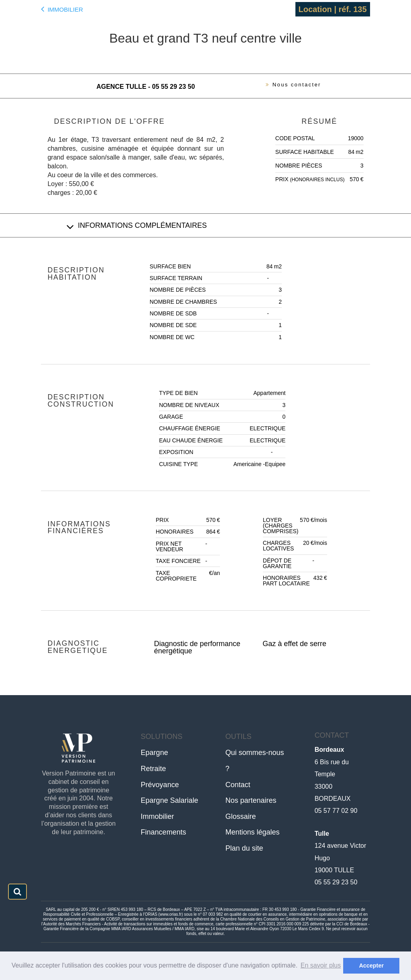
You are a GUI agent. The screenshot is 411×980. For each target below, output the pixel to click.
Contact (238, 785)
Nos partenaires (251, 800)
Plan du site (244, 848)
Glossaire (241, 816)
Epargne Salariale (170, 800)
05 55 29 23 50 (336, 882)
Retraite (154, 769)
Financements (164, 832)
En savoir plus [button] (321, 965)
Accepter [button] (371, 966)
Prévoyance (160, 785)
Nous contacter (288, 86)
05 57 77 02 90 (336, 811)
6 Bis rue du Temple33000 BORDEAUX (333, 774)
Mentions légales (253, 832)
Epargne (155, 753)
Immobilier (62, 9)
